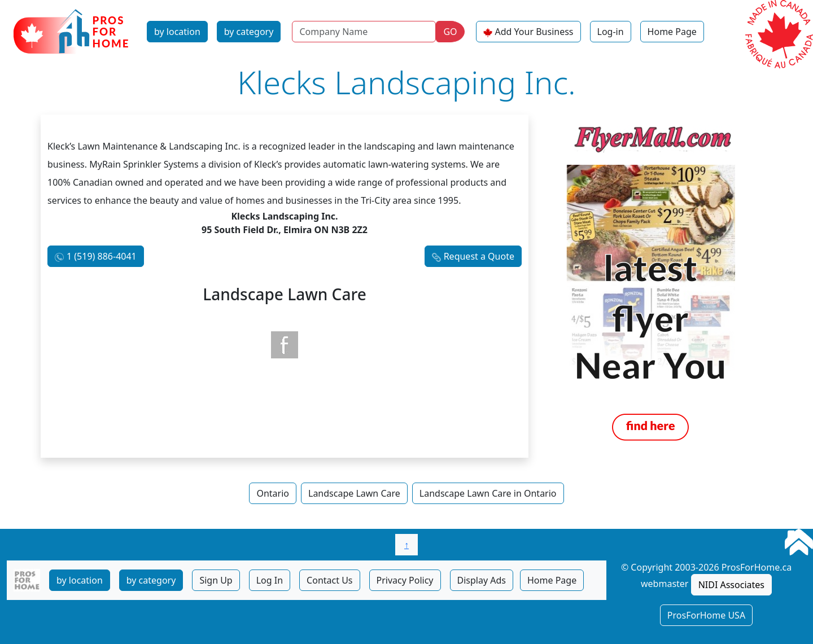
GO (450, 32)
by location (177, 32)
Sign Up (216, 580)
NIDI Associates (731, 585)
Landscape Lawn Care (354, 493)
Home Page (672, 32)
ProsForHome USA (706, 615)
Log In (270, 580)
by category (249, 32)
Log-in (611, 32)
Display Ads (482, 580)
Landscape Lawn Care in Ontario (488, 493)
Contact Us (329, 580)
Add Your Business (534, 32)
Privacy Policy (405, 580)
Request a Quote (479, 256)
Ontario (273, 493)
